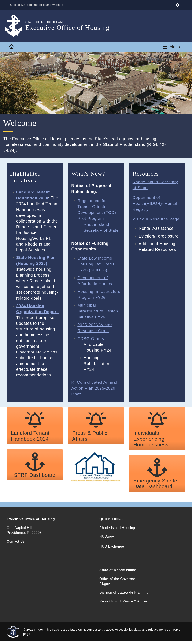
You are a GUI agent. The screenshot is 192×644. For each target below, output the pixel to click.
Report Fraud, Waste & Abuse (123, 604)
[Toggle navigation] (171, 47)
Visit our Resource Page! (157, 218)
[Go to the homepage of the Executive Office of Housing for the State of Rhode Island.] (16, 26)
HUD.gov (107, 539)
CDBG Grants (91, 341)
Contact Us (16, 544)
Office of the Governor (117, 582)
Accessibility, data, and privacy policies (143, 632)
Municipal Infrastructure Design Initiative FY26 (98, 315)
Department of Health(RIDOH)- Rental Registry (155, 203)
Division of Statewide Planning (124, 595)
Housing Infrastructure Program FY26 (92, 295)
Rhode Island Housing (117, 531)
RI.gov (105, 586)
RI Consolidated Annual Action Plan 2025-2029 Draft (94, 391)
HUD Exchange (112, 549)
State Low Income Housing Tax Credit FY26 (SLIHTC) (96, 263)
